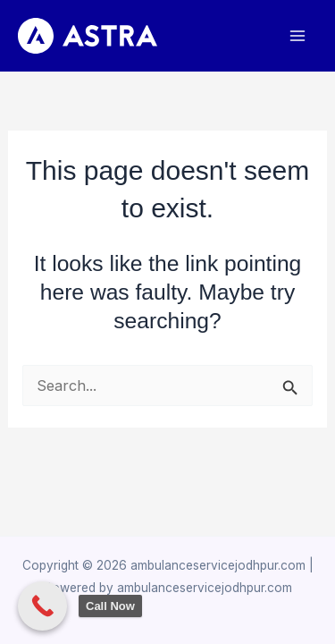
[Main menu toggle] (297, 36)
